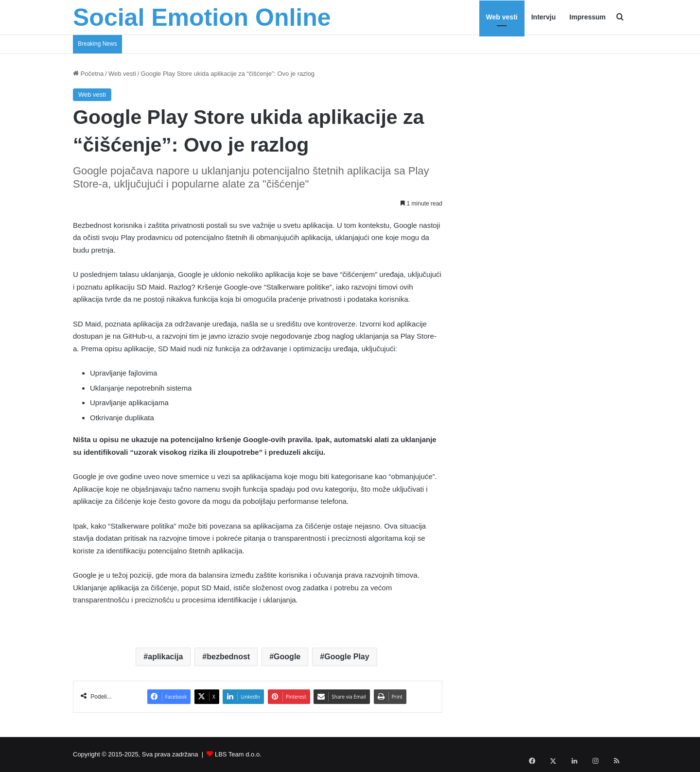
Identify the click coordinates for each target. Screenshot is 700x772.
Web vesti (502, 17)
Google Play (347, 657)
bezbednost (228, 657)
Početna (88, 74)
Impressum (587, 17)
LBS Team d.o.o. (238, 754)
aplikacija (165, 657)
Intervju (544, 17)
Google (287, 657)
